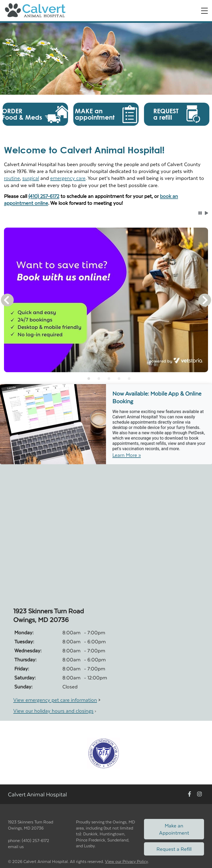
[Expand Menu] (204, 11)
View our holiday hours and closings (53, 711)
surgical (31, 178)
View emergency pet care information (55, 700)
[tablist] (106, 379)
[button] (35, 114)
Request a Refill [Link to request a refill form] (174, 849)
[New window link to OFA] (103, 753)
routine (12, 178)
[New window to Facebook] (190, 794)
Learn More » (127, 455)
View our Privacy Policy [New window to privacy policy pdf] (126, 862)
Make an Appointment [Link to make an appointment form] (174, 829)
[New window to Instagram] (200, 794)
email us (16, 846)
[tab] (89, 379)
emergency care (68, 178)
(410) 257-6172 (44, 196)
